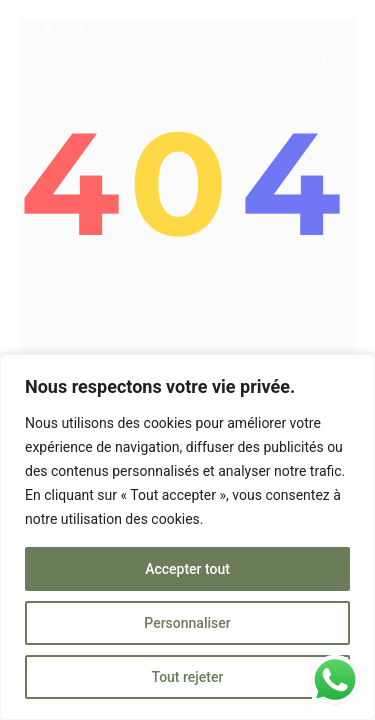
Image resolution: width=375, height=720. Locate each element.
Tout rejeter (188, 677)
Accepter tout (187, 569)
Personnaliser (187, 623)
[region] (187, 537)
